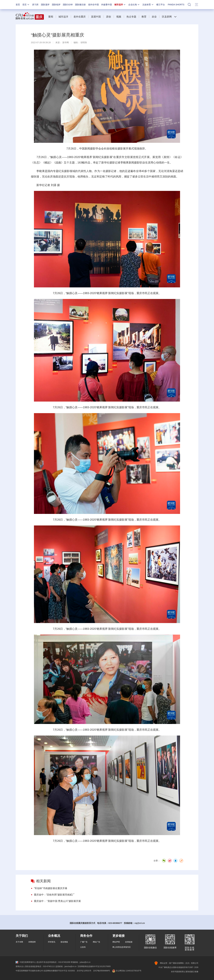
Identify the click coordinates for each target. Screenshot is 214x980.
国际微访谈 (80, 5)
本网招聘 (32, 942)
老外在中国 (93, 5)
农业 (154, 17)
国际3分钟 (68, 5)
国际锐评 (56, 5)
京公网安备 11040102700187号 (127, 971)
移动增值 (64, 942)
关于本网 (19, 942)
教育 (144, 17)
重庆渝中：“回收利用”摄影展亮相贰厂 (54, 895)
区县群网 (167, 17)
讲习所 (35, 5)
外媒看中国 (107, 5)
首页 (18, 5)
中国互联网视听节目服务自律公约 (29, 971)
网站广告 (96, 942)
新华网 (66, 42)
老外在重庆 (80, 17)
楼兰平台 (161, 5)
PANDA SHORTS (176, 5)
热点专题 (131, 17)
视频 (119, 17)
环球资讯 (52, 942)
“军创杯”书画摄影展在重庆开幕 (51, 888)
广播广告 (84, 942)
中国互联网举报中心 (26, 962)
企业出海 (134, 5)
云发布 (83, 947)
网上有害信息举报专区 (122, 947)
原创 (109, 17)
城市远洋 (120, 5)
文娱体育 (148, 5)
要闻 (51, 17)
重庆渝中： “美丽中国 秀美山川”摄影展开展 (57, 901)
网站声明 (116, 942)
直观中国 (96, 17)
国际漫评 (45, 5)
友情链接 (129, 942)
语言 (26, 5)
